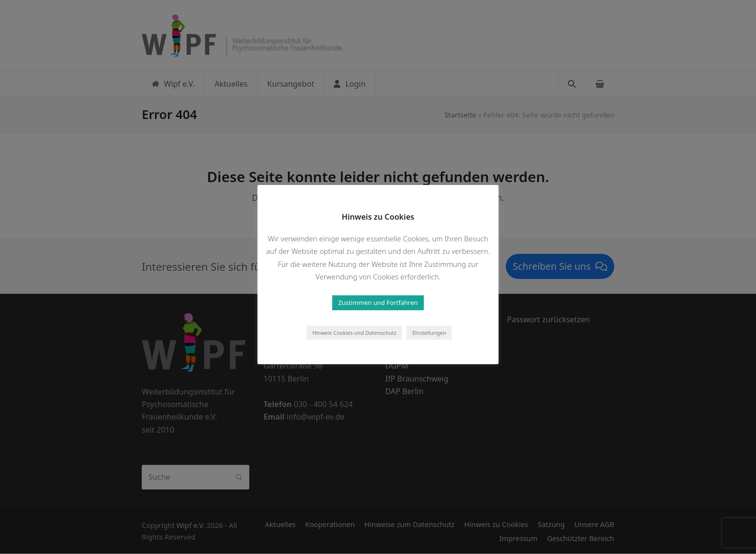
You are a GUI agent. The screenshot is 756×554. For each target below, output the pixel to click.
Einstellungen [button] (429, 333)
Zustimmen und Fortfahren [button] (378, 303)
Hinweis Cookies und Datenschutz (355, 333)
